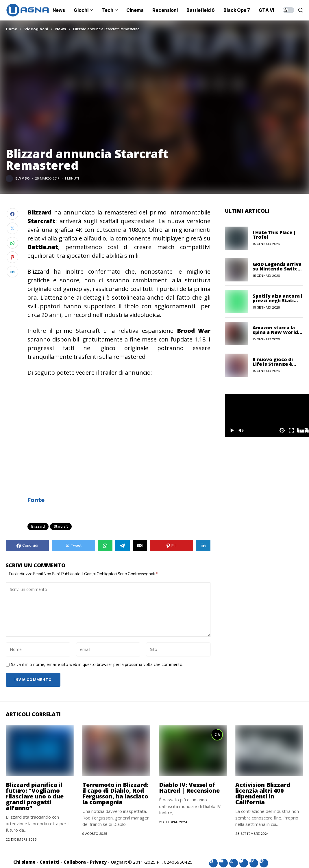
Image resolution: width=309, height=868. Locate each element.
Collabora (75, 862)
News (61, 29)
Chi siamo (24, 862)
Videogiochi (36, 29)
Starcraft (61, 526)
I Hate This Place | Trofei (274, 235)
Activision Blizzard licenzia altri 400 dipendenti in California (263, 793)
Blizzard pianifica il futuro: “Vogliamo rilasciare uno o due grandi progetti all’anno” (35, 796)
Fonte (36, 500)
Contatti (50, 862)
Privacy (98, 862)
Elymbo (23, 179)
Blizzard (38, 526)
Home (12, 29)
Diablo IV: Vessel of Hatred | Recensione (189, 788)
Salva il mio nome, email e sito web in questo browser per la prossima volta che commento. (97, 665)
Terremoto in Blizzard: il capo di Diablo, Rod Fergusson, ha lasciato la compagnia (115, 793)
